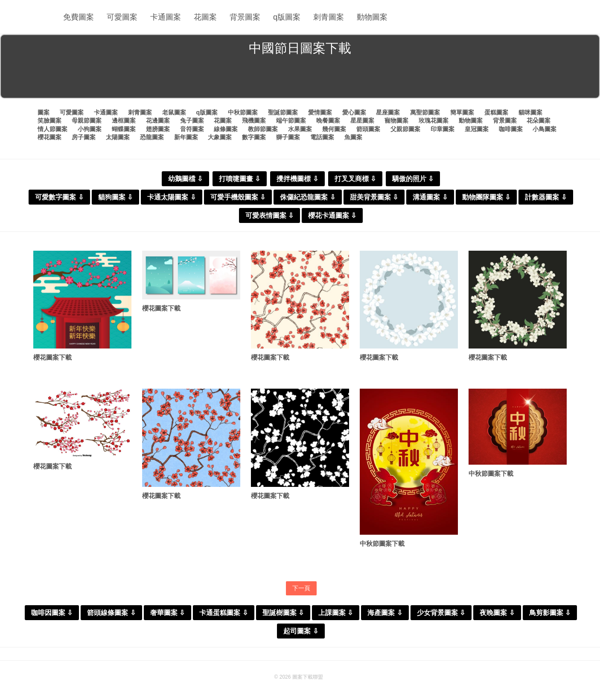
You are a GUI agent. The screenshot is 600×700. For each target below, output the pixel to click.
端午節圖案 (291, 120)
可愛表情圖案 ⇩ (269, 215)
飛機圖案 (254, 120)
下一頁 (301, 588)
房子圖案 (84, 137)
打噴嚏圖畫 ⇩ (240, 179)
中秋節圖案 (243, 112)
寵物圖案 (396, 120)
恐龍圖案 (152, 137)
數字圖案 (254, 137)
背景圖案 (245, 17)
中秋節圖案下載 (382, 543)
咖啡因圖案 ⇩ (52, 613)
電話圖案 (322, 137)
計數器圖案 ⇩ (546, 197)
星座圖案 (388, 112)
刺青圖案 (329, 17)
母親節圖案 (87, 120)
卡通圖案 (166, 17)
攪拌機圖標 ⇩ (297, 179)
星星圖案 (362, 120)
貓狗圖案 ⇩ (115, 197)
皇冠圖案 (477, 129)
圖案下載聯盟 (308, 677)
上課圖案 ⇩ (336, 613)
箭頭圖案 (368, 129)
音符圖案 (192, 129)
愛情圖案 (320, 112)
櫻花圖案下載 (52, 357)
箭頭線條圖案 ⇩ (111, 613)
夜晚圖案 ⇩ (497, 613)
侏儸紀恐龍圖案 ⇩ (307, 197)
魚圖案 (353, 137)
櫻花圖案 (50, 137)
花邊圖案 (158, 120)
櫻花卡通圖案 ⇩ (332, 215)
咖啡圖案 (511, 129)
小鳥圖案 (545, 129)
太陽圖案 (118, 137)
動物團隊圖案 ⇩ (486, 197)
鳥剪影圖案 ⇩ (550, 613)
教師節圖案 (263, 129)
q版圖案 (287, 17)
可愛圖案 (122, 17)
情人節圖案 (52, 129)
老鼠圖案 (174, 112)
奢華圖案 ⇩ (167, 613)
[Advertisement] (300, 79)
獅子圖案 (288, 137)
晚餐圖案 (328, 120)
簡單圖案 (462, 112)
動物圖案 (372, 17)
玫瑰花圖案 (434, 120)
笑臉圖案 (50, 120)
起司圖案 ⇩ (301, 631)
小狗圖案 (90, 129)
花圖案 (205, 17)
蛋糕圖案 (496, 112)
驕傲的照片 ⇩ (413, 179)
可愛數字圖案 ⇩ (59, 197)
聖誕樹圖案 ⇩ (283, 613)
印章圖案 (443, 129)
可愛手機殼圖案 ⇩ (238, 197)
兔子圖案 (192, 120)
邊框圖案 (124, 120)
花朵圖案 (539, 120)
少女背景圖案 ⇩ (441, 613)
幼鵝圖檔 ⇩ (185, 179)
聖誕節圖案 (283, 112)
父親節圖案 (405, 129)
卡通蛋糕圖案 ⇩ (223, 613)
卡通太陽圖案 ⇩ (171, 197)
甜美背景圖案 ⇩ (374, 197)
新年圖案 (186, 137)
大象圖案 (220, 137)
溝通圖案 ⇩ (430, 197)
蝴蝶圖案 (124, 129)
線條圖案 (226, 129)
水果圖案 (300, 129)
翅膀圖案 (158, 129)
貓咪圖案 (530, 112)
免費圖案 (79, 17)
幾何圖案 (334, 129)
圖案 (44, 112)
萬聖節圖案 (425, 112)
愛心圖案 (354, 112)
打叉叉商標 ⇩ (355, 179)
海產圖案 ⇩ (385, 613)
